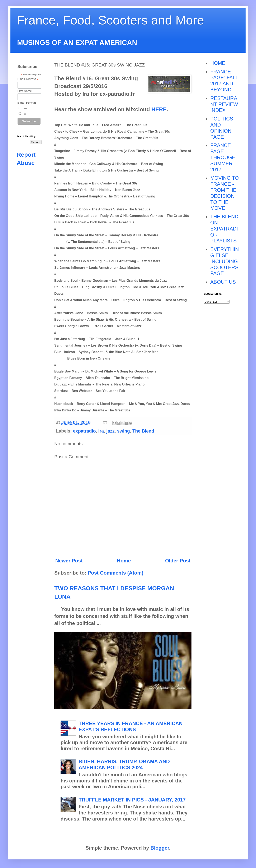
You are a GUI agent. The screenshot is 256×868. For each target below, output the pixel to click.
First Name (25, 91)
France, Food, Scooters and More (110, 20)
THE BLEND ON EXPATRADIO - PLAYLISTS (224, 229)
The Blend (143, 431)
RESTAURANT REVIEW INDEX (224, 104)
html (25, 108)
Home (124, 561)
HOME (218, 63)
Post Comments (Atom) (116, 573)
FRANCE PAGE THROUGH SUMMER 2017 (223, 157)
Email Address (28, 79)
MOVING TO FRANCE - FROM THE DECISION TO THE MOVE (224, 193)
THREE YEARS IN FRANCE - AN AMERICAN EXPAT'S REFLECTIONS (131, 726)
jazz (110, 431)
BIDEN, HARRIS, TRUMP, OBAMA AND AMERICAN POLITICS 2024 (124, 764)
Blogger (160, 848)
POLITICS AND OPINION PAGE (222, 128)
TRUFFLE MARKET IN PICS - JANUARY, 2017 (132, 800)
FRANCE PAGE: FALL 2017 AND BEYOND (224, 81)
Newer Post (69, 561)
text (24, 114)
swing (124, 431)
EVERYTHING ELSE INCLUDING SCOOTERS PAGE (225, 261)
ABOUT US (223, 282)
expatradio (84, 431)
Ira (101, 431)
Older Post (178, 561)
